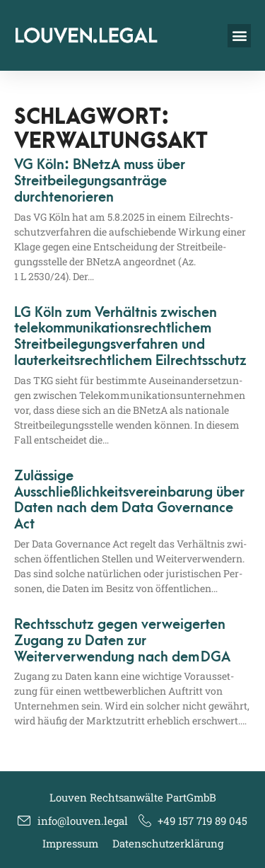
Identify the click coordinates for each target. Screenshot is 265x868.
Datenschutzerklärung (168, 843)
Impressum (70, 843)
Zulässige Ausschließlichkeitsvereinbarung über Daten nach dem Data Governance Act (129, 500)
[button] (239, 36)
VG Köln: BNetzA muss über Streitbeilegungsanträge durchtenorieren (100, 181)
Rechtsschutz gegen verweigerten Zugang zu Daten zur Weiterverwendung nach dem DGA (122, 641)
